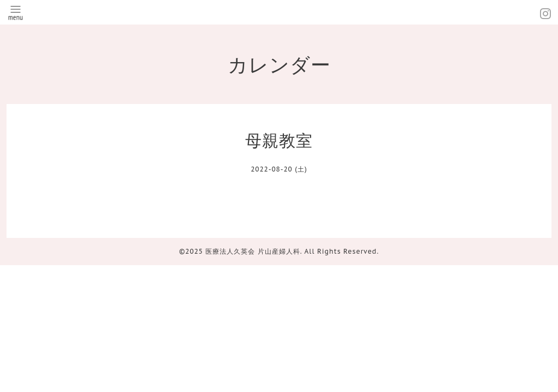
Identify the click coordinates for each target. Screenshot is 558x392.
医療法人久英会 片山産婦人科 (253, 251)
